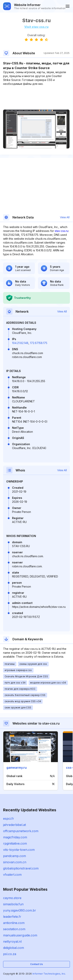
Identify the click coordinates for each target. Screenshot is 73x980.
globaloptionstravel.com (21, 868)
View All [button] (65, 217)
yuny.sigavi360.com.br (20, 910)
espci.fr (9, 819)
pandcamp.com (15, 856)
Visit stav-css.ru (36, 27)
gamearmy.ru (17, 768)
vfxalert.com (12, 875)
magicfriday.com (15, 837)
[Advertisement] (36, 98)
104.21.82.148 (20, 343)
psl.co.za (10, 954)
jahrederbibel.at (15, 825)
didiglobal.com (14, 948)
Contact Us (36, 964)
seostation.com (14, 929)
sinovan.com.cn (15, 862)
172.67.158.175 (39, 343)
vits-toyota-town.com (19, 850)
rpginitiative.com (15, 843)
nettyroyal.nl (12, 941)
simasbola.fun (13, 904)
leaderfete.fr (12, 917)
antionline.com (14, 923)
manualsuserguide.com (20, 935)
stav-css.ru (62, 231)
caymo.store (12, 898)
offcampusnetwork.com (21, 831)
